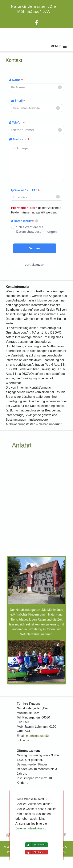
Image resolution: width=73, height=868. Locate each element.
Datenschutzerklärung (30, 828)
